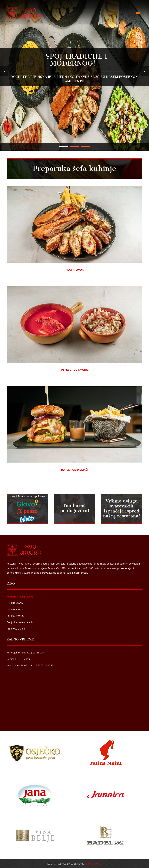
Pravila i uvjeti (94, 864)
